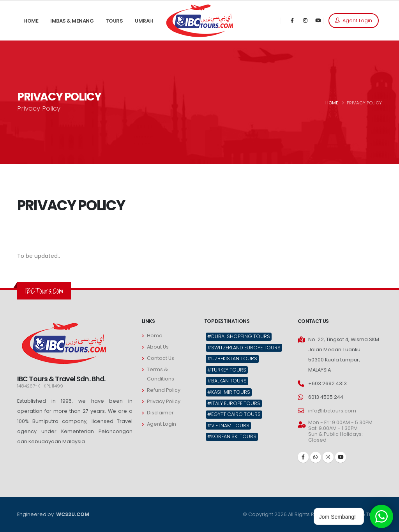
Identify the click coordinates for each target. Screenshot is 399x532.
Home (155, 336)
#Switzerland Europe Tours (244, 348)
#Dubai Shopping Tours (239, 336)
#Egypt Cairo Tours (234, 414)
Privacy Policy (164, 401)
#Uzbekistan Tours (232, 358)
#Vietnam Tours (228, 425)
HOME (332, 103)
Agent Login (354, 20)
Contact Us (161, 358)
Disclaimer (160, 413)
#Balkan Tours (227, 381)
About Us (158, 347)
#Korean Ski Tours (232, 436)
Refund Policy (164, 390)
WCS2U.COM (72, 514)
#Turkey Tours (227, 370)
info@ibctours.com (332, 411)
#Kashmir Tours (229, 392)
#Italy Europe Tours (234, 403)
